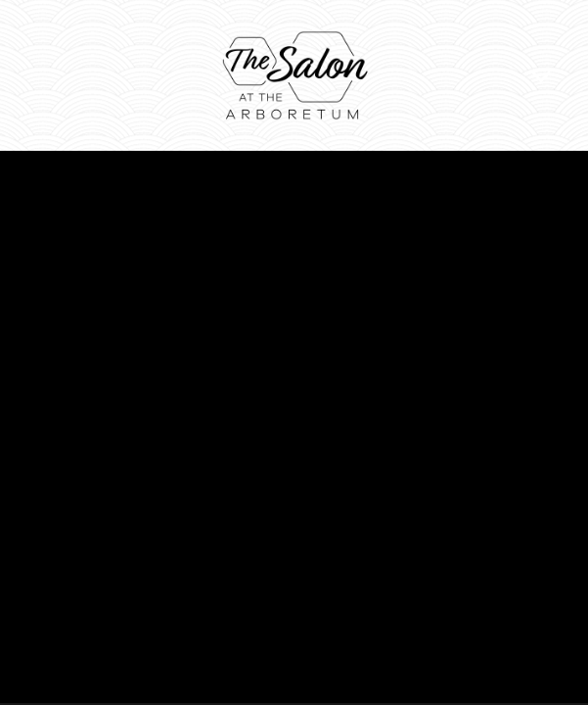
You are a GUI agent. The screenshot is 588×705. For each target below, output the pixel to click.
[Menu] (542, 75)
